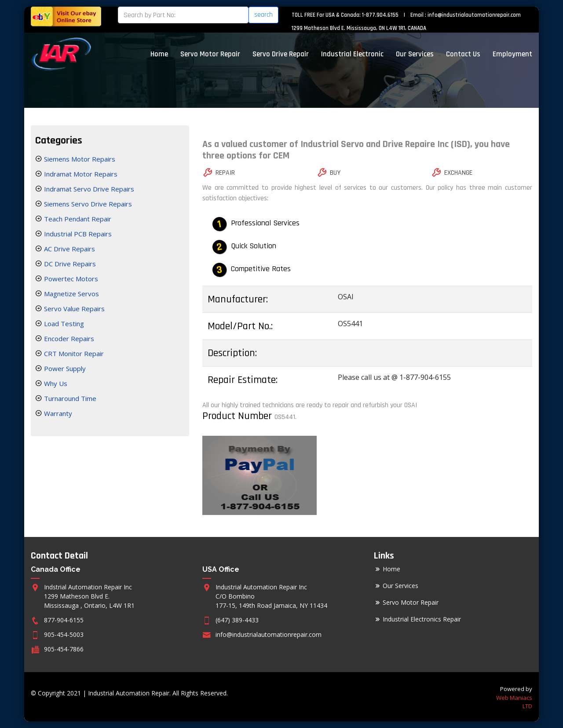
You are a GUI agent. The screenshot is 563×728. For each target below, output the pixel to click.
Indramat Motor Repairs (80, 175)
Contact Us (463, 54)
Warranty (57, 415)
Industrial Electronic (352, 54)
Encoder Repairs (68, 340)
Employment (512, 54)
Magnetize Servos (71, 295)
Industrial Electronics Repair (422, 619)
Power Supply (64, 370)
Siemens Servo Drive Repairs (87, 205)
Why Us (55, 385)
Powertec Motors (70, 280)
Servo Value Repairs (73, 310)
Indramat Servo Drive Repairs (88, 190)
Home (159, 54)
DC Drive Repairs (69, 265)
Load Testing (63, 325)
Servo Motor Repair (210, 54)
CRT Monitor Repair (73, 355)
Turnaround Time (69, 400)
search (263, 15)
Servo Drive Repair (281, 54)
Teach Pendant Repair (77, 220)
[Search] (183, 15)
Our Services (415, 54)
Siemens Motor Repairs (79, 160)
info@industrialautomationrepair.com (474, 15)
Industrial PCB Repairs (77, 235)
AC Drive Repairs (69, 250)
